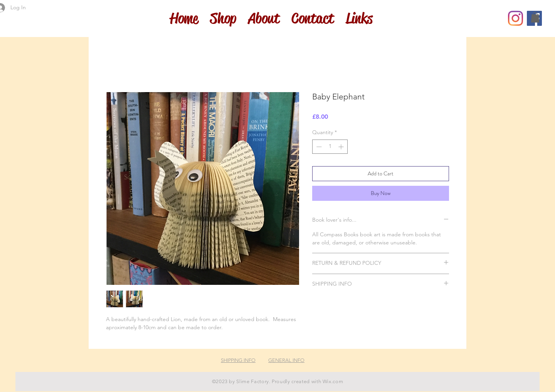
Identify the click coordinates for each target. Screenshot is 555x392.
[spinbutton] (330, 147)
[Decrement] (318, 147)
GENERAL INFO (286, 360)
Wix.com (333, 381)
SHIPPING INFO (238, 360)
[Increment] (342, 147)
